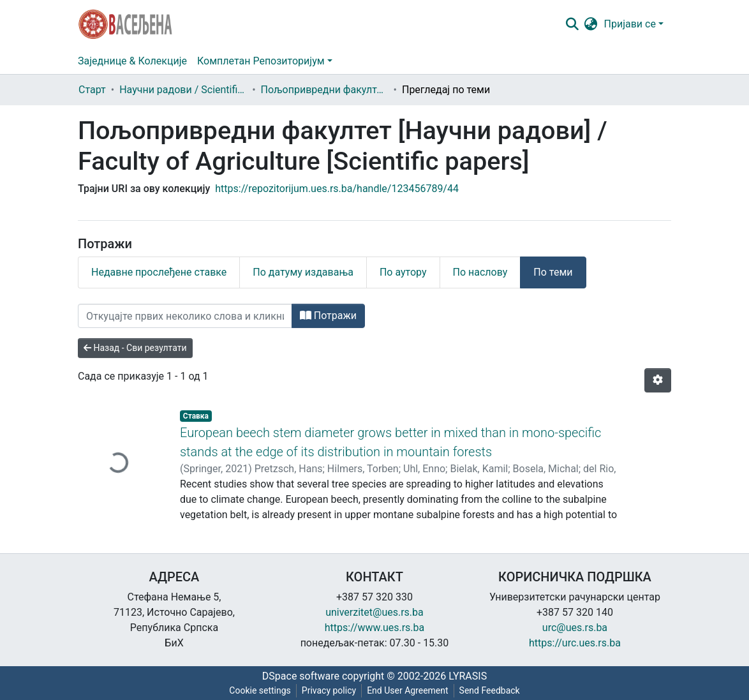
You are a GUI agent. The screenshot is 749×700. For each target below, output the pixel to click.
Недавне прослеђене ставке (159, 272)
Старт (92, 90)
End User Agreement (407, 690)
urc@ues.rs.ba (575, 628)
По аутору (403, 272)
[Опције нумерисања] (658, 380)
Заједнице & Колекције (132, 61)
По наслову (480, 272)
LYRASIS (468, 676)
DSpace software (301, 676)
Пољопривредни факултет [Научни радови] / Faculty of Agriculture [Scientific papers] (325, 90)
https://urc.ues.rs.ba (575, 643)
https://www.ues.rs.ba (375, 628)
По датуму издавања (303, 272)
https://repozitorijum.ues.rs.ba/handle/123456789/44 (337, 189)
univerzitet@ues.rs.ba (374, 612)
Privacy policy (329, 690)
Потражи (328, 316)
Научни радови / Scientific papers (183, 90)
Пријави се (630, 24)
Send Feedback (490, 690)
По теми (553, 272)
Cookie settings (260, 690)
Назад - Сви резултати (135, 348)
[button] (591, 24)
